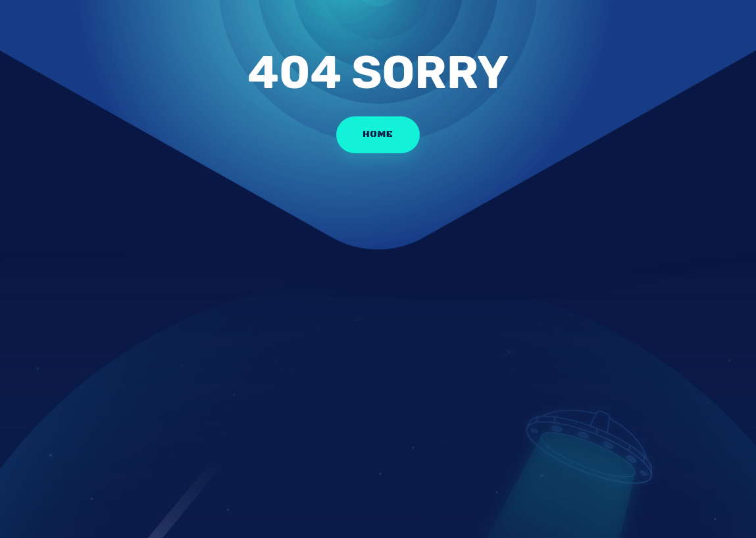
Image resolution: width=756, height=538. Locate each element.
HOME (378, 134)
